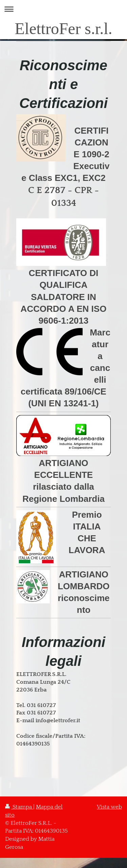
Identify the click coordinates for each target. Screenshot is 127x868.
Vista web (109, 807)
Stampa (19, 807)
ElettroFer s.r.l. (64, 29)
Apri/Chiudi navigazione (63, 9)
